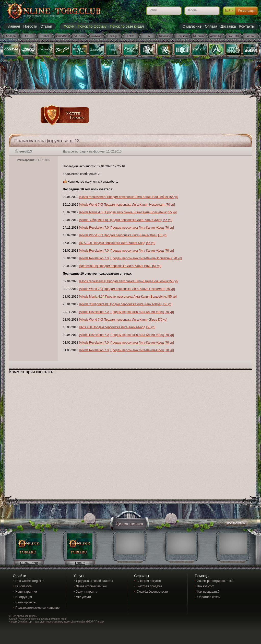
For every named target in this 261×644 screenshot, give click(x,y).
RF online (199, 36)
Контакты (247, 26)
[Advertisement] (155, 92)
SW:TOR (233, 36)
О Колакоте (23, 586)
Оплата (211, 26)
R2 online (165, 36)
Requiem (182, 36)
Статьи (46, 26)
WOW (250, 36)
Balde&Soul (62, 36)
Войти (229, 11)
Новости (30, 26)
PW (148, 36)
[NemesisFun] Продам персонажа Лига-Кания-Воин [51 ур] (120, 266)
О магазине (192, 26)
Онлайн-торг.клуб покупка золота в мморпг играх (38, 619)
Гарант (80, 563)
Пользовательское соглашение (37, 608)
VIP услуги (84, 597)
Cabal (45, 36)
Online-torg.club (48, 11)
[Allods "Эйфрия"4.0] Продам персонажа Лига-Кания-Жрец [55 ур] (126, 220)
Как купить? (206, 586)
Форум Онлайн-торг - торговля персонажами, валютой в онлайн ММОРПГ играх (57, 622)
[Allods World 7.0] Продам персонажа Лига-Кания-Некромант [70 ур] (127, 205)
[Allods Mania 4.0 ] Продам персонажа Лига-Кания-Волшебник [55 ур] (128, 212)
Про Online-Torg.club (30, 581)
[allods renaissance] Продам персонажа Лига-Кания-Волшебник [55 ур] (129, 197)
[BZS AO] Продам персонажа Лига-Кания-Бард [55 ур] (117, 243)
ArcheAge (216, 36)
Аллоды (11, 36)
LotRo (131, 36)
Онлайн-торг (29, 563)
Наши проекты (26, 602)
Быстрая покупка (149, 581)
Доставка (228, 26)
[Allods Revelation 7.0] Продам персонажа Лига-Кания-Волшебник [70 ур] (130, 258)
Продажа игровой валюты (94, 581)
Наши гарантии (26, 592)
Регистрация (247, 11)
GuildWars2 (96, 36)
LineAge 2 (114, 36)
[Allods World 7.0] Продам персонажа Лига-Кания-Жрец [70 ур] (123, 235)
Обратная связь (209, 597)
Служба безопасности (152, 592)
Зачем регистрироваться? (216, 581)
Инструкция (24, 597)
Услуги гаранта (87, 592)
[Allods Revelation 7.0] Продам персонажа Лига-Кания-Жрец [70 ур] (126, 228)
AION (28, 36)
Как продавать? (209, 592)
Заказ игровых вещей (91, 586)
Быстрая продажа (149, 586)
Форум (69, 26)
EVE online (79, 36)
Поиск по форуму (92, 26)
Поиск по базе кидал (127, 26)
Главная (13, 26)
